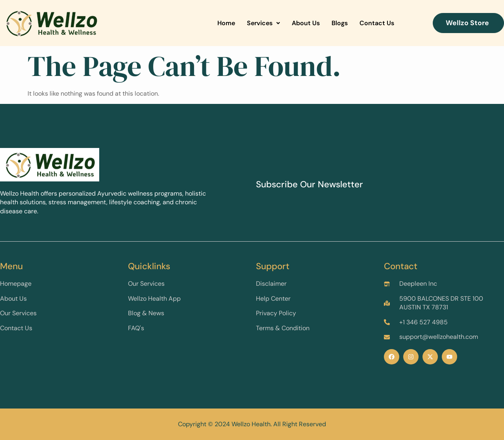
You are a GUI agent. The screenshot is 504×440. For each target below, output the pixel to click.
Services (263, 23)
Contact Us (377, 23)
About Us (306, 23)
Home (226, 23)
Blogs (340, 23)
